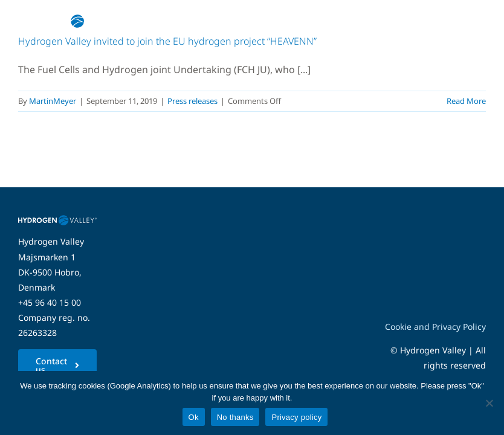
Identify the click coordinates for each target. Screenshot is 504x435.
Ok (194, 417)
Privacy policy (296, 417)
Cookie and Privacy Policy (435, 327)
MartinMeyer (53, 101)
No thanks (235, 417)
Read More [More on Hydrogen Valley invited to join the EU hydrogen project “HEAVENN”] (466, 101)
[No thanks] (489, 403)
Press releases (192, 101)
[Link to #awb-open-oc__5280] (470, 21)
